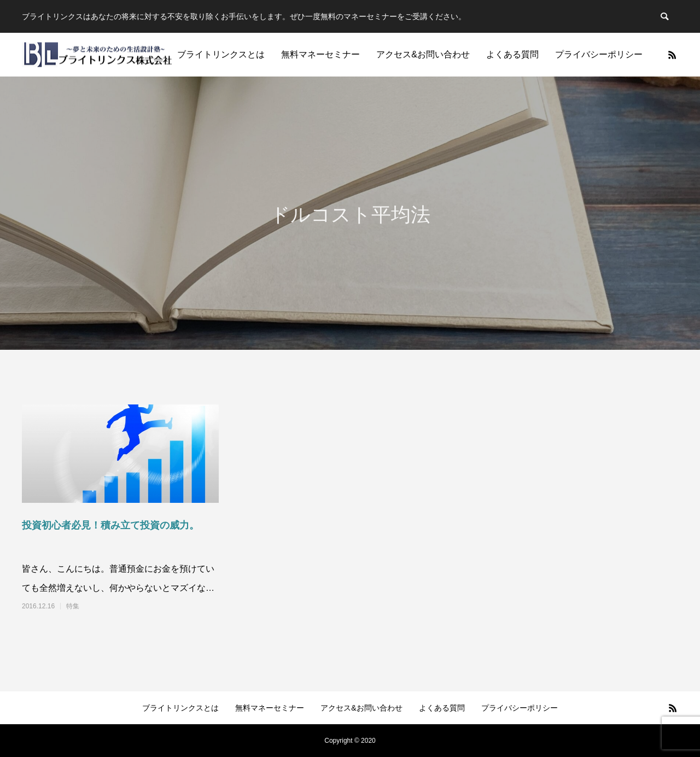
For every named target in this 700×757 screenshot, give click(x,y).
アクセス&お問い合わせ (423, 54)
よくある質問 (512, 54)
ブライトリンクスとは (221, 54)
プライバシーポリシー (599, 54)
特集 (73, 606)
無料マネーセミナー (320, 54)
